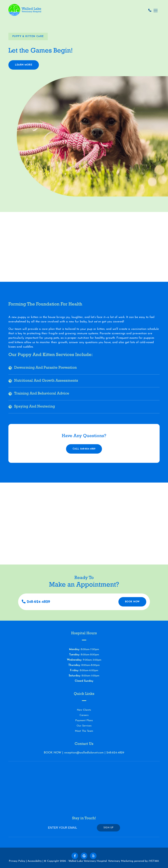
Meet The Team (84, 731)
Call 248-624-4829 (84, 449)
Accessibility (35, 861)
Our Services (84, 726)
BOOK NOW (53, 753)
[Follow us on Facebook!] (75, 856)
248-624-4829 (36, 602)
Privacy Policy (17, 861)
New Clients (84, 710)
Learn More (24, 66)
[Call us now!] (150, 11)
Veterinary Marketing (121, 861)
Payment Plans (84, 721)
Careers (84, 715)
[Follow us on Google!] (84, 856)
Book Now (132, 602)
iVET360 (154, 861)
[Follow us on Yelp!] (93, 856)
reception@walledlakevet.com (84, 753)
